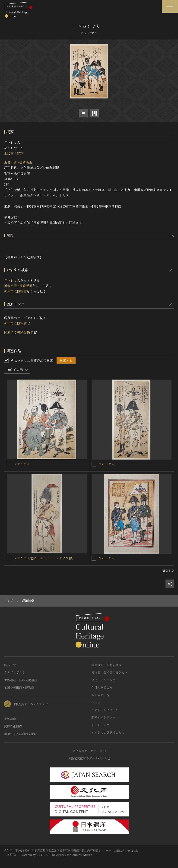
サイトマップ (100, 725)
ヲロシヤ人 (12, 280)
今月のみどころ (102, 687)
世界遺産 (10, 719)
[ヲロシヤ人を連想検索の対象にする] (9, 464)
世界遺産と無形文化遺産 (21, 680)
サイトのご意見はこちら (108, 732)
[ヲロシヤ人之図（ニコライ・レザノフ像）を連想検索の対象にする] (9, 558)
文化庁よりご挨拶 (103, 680)
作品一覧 (10, 665)
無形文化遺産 (13, 726)
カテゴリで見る (14, 672)
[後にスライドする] (168, 571)
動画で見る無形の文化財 (21, 734)
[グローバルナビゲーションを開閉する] (170, 6)
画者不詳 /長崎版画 (18, 162)
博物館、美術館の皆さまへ (109, 672)
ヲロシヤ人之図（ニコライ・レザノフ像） (44, 558)
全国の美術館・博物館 (19, 687)
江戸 (20, 153)
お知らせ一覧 (100, 695)
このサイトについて (105, 710)
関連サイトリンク (103, 717)
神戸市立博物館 (15, 291)
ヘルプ (96, 702)
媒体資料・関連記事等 (106, 665)
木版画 (9, 153)
